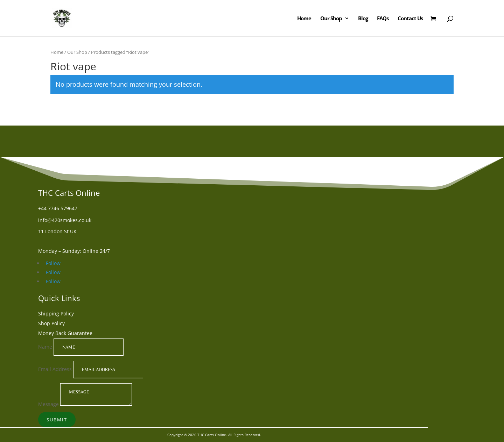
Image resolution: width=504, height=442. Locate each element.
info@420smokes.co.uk (65, 220)
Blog (363, 19)
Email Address (55, 369)
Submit (57, 420)
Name (45, 347)
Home (304, 19)
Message (48, 404)
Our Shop (331, 19)
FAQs (383, 19)
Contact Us (410, 19)
